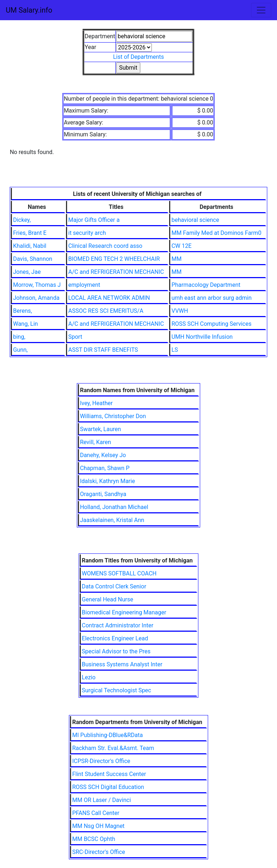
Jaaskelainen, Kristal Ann (112, 520)
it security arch (87, 233)
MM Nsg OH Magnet (98, 826)
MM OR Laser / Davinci (102, 800)
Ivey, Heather (96, 403)
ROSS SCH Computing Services (211, 324)
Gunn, (20, 350)
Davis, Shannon (33, 259)
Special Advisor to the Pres (116, 651)
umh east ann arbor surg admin (211, 298)
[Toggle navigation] (261, 10)
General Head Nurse (107, 599)
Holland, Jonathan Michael (114, 507)
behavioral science (195, 220)
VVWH (180, 311)
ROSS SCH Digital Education (108, 787)
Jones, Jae (27, 272)
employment (84, 285)
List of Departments (138, 57)
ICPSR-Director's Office (101, 761)
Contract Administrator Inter (118, 625)
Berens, (22, 311)
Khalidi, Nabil (30, 246)
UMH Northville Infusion (202, 337)
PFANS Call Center (96, 813)
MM (176, 259)
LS (175, 350)
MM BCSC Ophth (94, 839)
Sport (75, 337)
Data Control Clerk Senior (114, 586)
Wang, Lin (25, 324)
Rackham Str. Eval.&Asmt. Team (113, 748)
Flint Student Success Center (109, 774)
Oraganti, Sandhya (103, 494)
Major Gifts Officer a (94, 220)
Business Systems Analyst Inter (122, 664)
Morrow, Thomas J (37, 285)
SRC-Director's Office (98, 852)
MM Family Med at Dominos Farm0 (216, 233)
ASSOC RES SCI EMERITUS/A (106, 311)
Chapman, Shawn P (105, 468)
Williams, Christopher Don (113, 416)
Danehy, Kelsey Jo (103, 455)
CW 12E (181, 246)
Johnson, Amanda (36, 298)
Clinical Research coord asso (105, 246)
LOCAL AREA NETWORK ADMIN (109, 298)
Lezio (89, 677)
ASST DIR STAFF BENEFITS (103, 350)
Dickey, (22, 220)
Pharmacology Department (206, 285)
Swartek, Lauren (101, 429)
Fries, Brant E (30, 233)
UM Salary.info (29, 10)
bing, (19, 337)
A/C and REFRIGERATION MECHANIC (116, 272)
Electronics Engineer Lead (115, 638)
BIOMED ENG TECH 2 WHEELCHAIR (114, 259)
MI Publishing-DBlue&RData (107, 735)
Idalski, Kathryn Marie (108, 481)
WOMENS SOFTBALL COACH (119, 573)
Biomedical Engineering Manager (124, 612)
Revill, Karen (96, 442)
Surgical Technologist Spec (116, 690)
